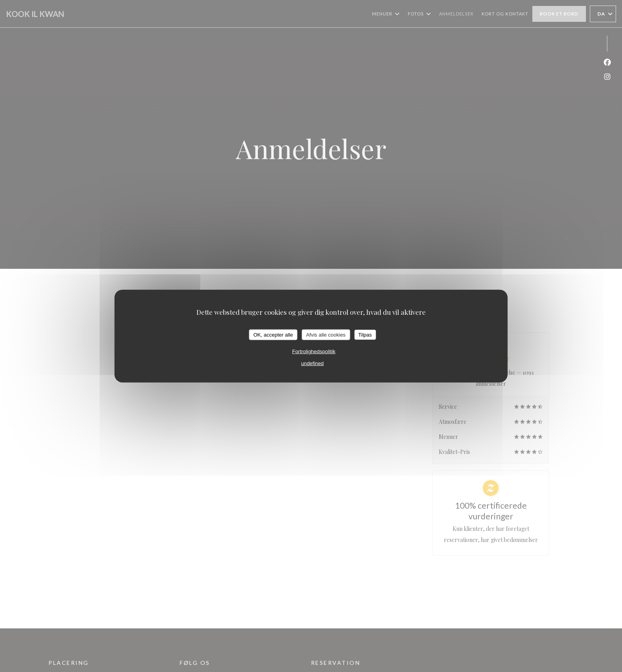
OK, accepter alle (273, 334)
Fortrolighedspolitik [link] (314, 351)
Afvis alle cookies (326, 334)
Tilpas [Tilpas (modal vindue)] (365, 334)
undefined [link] (312, 363)
